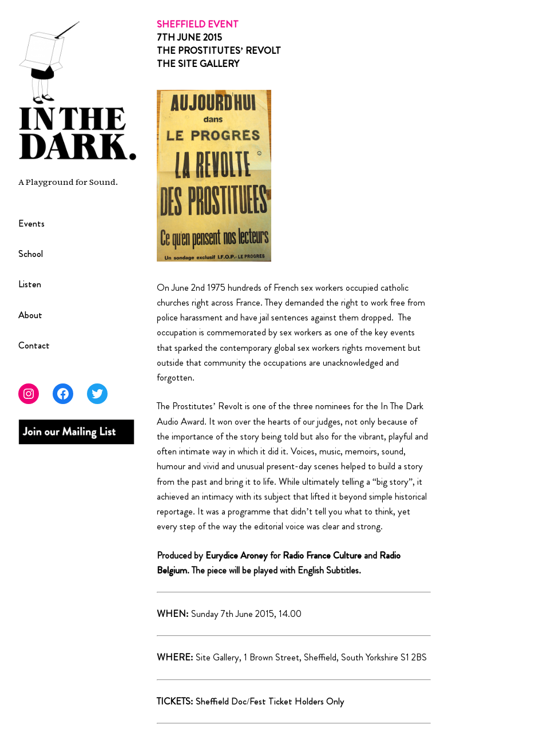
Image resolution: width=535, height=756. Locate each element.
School (31, 254)
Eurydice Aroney (238, 555)
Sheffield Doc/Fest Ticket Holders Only (270, 701)
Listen (30, 284)
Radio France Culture (322, 555)
